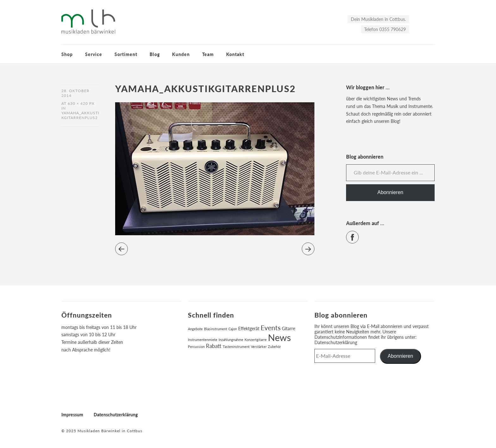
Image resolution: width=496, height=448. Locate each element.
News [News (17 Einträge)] (279, 337)
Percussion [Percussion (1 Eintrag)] (196, 347)
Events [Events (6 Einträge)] (271, 328)
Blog (155, 54)
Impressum (72, 415)
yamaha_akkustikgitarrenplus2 (80, 115)
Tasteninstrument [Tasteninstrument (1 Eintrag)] (236, 347)
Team (208, 54)
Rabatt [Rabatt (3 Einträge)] (214, 346)
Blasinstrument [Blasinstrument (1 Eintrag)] (216, 329)
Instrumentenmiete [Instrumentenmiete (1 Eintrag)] (203, 340)
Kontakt (235, 54)
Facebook (359, 234)
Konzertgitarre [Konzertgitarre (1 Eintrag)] (256, 340)
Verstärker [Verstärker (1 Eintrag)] (259, 347)
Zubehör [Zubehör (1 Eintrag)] (274, 347)
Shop (67, 54)
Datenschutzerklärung (336, 342)
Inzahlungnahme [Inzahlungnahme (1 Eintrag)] (231, 340)
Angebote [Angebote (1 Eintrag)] (195, 329)
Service (94, 54)
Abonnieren (390, 192)
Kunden (181, 54)
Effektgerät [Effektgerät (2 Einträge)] (249, 328)
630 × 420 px (81, 103)
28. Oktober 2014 (75, 93)
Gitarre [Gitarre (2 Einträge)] (288, 328)
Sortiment (126, 54)
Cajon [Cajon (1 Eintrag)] (233, 329)
